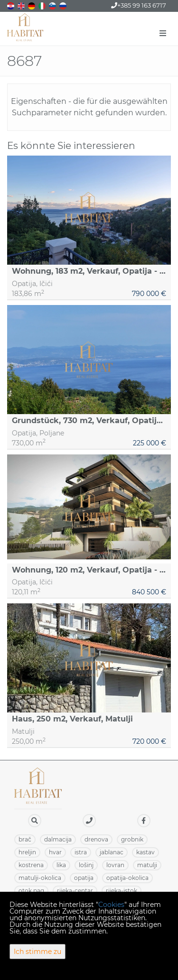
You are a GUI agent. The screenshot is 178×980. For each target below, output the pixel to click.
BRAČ (25, 839)
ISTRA (81, 852)
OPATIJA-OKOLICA (127, 878)
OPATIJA (84, 878)
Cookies (111, 905)
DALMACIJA (58, 839)
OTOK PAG (31, 891)
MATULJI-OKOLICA (40, 878)
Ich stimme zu (37, 952)
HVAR (55, 852)
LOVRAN (115, 865)
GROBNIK (132, 839)
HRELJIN (27, 852)
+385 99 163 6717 (139, 5)
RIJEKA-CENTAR (75, 891)
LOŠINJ (86, 865)
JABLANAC (112, 852)
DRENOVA (96, 839)
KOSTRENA (31, 865)
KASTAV (145, 852)
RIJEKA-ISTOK (122, 891)
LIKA (61, 865)
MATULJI (147, 865)
